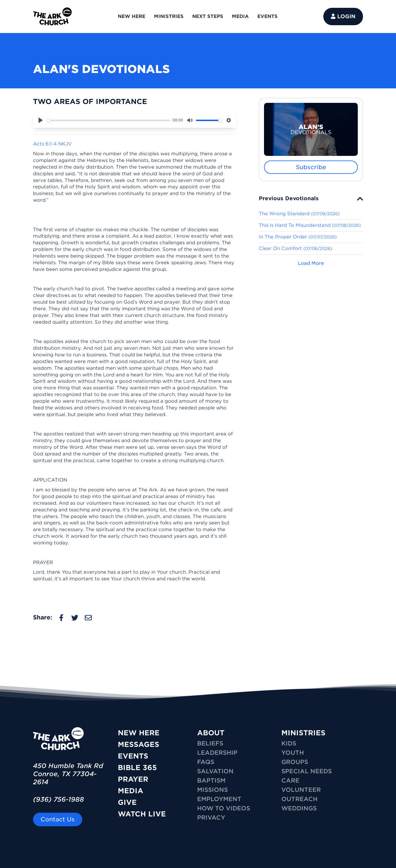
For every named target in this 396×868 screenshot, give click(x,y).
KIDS (289, 743)
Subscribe (311, 167)
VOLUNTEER (301, 790)
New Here (139, 733)
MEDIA (240, 16)
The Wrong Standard (299, 214)
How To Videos (224, 808)
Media (131, 791)
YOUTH (293, 753)
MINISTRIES (169, 16)
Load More (311, 263)
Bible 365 (137, 768)
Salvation (215, 771)
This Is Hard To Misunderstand (310, 225)
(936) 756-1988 (58, 799)
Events (133, 756)
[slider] (109, 120)
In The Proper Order (298, 237)
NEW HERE (132, 16)
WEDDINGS (299, 808)
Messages (139, 744)
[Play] (41, 120)
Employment (219, 799)
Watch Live (142, 814)
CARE (290, 781)
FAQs (206, 762)
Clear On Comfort (295, 248)
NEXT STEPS (208, 16)
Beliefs (210, 743)
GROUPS (295, 762)
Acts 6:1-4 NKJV (52, 144)
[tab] (311, 198)
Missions (212, 790)
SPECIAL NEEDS (307, 771)
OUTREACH (299, 799)
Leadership (217, 753)
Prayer (133, 779)
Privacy (211, 818)
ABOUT (211, 733)
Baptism (211, 781)
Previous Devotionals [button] (289, 198)
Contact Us (58, 819)
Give (127, 802)
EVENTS (267, 16)
